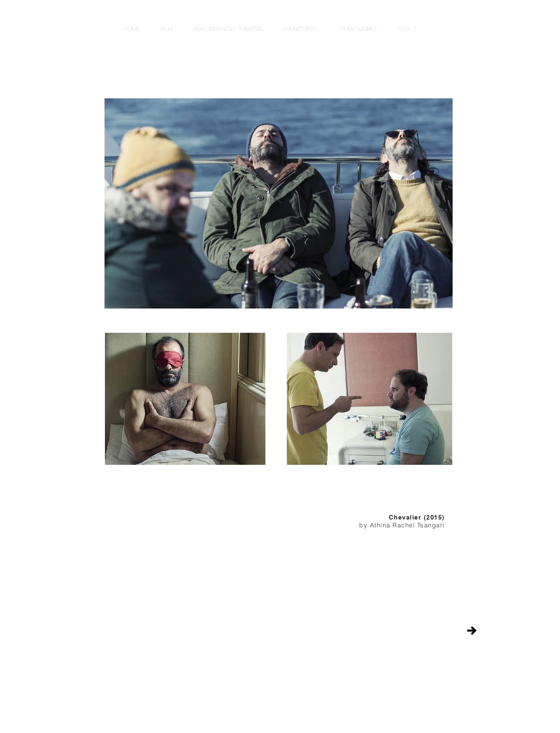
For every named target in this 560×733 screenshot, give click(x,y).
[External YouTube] (185, 551)
